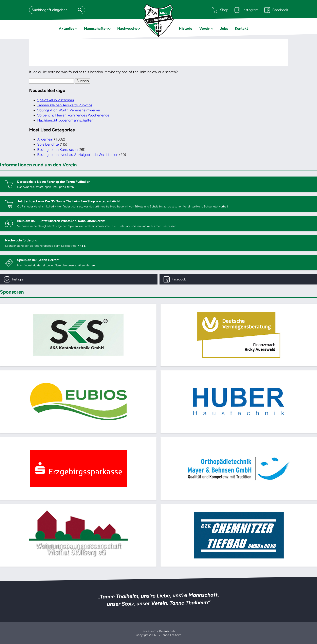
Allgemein (45, 139)
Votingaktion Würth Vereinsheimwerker (69, 110)
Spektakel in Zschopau (56, 100)
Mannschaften (96, 29)
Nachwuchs (127, 29)
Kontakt (241, 29)
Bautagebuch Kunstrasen (57, 150)
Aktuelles (67, 29)
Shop (220, 10)
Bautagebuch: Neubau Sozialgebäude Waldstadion (78, 155)
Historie (186, 29)
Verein (205, 29)
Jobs (224, 29)
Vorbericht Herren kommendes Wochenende (73, 115)
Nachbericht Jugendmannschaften (65, 120)
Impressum (149, 631)
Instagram (246, 10)
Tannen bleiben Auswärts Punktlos (65, 105)
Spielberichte (48, 144)
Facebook (276, 10)
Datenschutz (167, 631)
